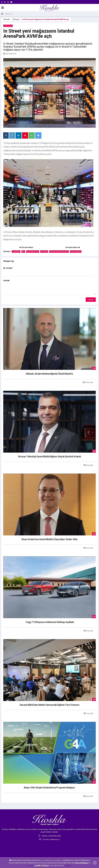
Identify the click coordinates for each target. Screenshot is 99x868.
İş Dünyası (16, 19)
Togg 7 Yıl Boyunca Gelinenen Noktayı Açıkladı (50, 622)
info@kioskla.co (55, 839)
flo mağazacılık (33, 251)
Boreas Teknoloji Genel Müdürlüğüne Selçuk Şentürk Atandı (50, 456)
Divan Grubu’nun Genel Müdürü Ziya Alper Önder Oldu (50, 539)
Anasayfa (6, 19)
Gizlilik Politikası (42, 865)
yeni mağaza (76, 251)
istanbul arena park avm (59, 251)
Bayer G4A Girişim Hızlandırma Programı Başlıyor (50, 788)
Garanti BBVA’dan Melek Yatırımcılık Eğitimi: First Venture (50, 705)
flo (23, 251)
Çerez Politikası (81, 863)
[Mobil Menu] (3, 8)
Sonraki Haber (73, 247)
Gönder (91, 300)
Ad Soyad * (8, 268)
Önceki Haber (26, 247)
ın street (44, 251)
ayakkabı (16, 251)
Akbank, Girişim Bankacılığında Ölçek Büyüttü (50, 374)
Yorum (6, 281)
